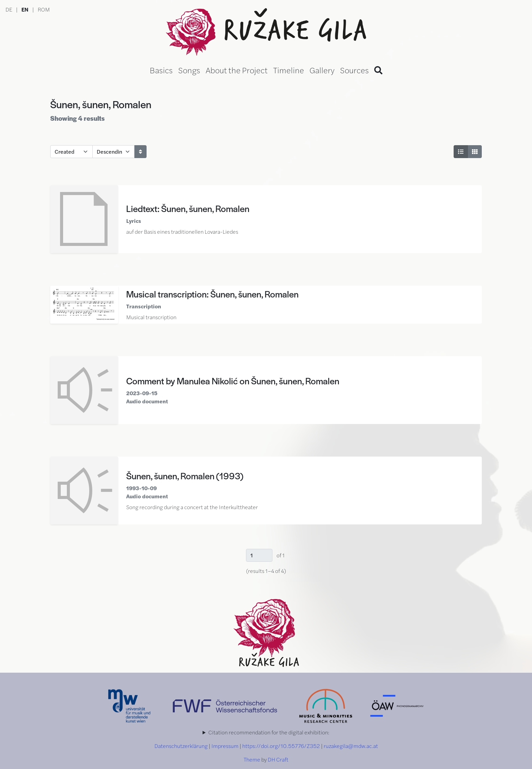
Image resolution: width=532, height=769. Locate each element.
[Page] (259, 555)
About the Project (237, 70)
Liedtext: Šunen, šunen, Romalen (188, 208)
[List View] (461, 152)
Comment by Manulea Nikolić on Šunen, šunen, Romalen (233, 381)
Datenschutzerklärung (181, 746)
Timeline (289, 70)
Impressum (225, 746)
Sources (354, 70)
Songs (189, 70)
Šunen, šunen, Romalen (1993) (185, 476)
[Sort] (140, 152)
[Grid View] (475, 152)
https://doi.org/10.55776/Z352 (281, 746)
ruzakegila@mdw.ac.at (351, 746)
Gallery (322, 70)
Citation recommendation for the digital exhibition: (269, 732)
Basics (161, 70)
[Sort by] (71, 152)
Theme (252, 759)
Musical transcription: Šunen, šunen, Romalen (212, 294)
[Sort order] (113, 152)
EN (25, 9)
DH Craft (278, 759)
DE (9, 9)
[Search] (378, 70)
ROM (44, 9)
